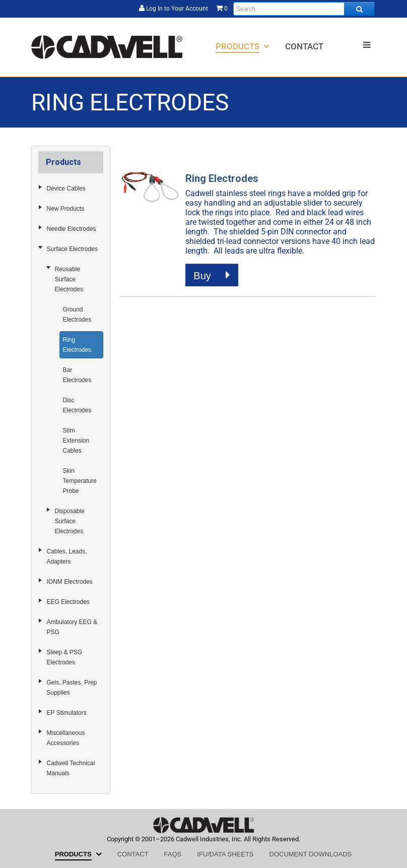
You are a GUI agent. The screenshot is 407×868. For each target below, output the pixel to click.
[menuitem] (243, 46)
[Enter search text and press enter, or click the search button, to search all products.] (304, 9)
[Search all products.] (359, 9)
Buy (212, 275)
